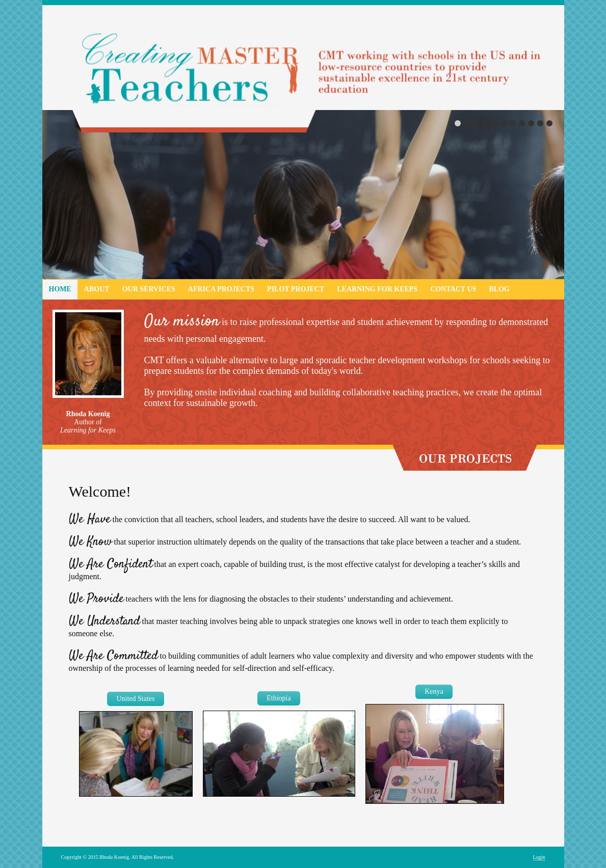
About (97, 289)
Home (60, 289)
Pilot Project (296, 289)
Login (539, 857)
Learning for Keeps (377, 289)
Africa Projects (221, 289)
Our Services (149, 289)
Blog (499, 289)
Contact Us (453, 289)
